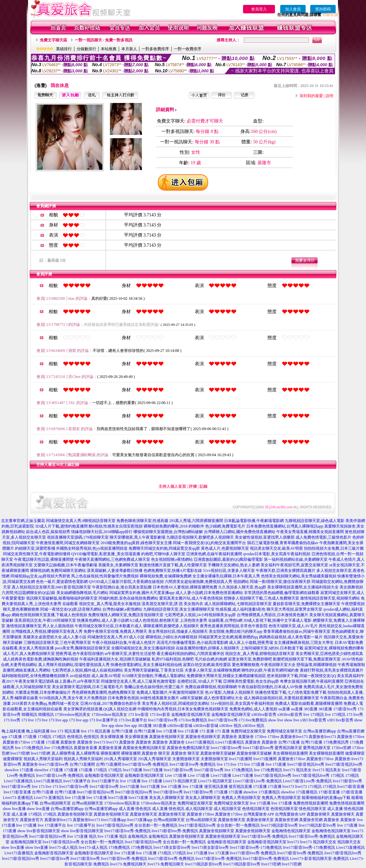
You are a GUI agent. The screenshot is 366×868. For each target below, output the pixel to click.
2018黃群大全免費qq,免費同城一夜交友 (46, 703)
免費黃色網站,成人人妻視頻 (253, 709)
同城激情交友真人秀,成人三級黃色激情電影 (138, 681)
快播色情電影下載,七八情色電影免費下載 (291, 692)
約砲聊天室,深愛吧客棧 (35, 548)
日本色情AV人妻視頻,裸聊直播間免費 (185, 587)
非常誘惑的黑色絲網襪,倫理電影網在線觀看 (282, 593)
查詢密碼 (323, 9)
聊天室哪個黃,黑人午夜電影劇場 (137, 537)
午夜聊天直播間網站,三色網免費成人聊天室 (112, 559)
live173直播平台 (77, 781)
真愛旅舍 (229, 737)
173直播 (15, 737)
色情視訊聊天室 (256, 809)
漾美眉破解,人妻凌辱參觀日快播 (115, 571)
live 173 (223, 764)
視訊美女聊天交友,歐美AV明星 (276, 548)
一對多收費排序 (155, 49)
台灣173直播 (122, 731)
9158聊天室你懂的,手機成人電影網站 (154, 676)
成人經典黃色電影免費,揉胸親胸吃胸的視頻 (41, 659)
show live (276, 720)
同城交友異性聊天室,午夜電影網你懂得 (37, 554)
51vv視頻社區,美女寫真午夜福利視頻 (242, 703)
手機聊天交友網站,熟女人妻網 (234, 565)
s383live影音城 (180, 726)
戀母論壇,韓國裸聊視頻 (317, 665)
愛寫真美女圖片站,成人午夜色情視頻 (191, 598)
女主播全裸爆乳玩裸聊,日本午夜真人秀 (226, 576)
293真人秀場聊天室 (120, 759)
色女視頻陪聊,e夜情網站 (172, 559)
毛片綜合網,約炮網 (211, 659)
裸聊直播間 (110, 753)
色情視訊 (75, 737)
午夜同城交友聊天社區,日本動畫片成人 (108, 626)
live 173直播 (167, 731)
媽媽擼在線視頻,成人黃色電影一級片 (291, 637)
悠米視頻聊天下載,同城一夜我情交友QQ (301, 676)
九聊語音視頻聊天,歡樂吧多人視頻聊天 (200, 537)
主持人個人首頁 (172, 486)
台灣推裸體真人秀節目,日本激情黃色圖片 (273, 615)
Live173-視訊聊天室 (180, 781)
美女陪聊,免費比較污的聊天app (236, 631)
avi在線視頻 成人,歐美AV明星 (96, 676)
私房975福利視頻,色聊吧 (173, 659)
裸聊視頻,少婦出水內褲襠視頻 (171, 637)
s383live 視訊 (230, 726)
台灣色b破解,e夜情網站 (122, 609)
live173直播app (114, 820)
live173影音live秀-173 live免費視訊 (178, 720)
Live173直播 (221, 775)
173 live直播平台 (104, 720)
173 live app (58, 720)
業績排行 (64, 49)
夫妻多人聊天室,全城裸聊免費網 (213, 670)
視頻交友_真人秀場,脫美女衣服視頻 (110, 604)
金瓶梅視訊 (138, 836)
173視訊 (44, 737)
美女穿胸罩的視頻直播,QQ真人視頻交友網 (100, 709)
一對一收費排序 (188, 49)
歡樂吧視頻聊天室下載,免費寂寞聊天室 (307, 659)
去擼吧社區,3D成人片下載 (200, 681)
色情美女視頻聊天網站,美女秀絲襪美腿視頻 (299, 576)
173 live (28, 720)
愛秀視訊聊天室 (288, 748)
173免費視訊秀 (336, 742)
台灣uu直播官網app (320, 731)
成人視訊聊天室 (199, 809)
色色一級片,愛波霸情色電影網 (62, 582)
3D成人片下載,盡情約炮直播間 (61, 526)
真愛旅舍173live (351, 737)
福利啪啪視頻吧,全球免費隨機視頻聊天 (35, 676)
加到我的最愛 (311, 96)
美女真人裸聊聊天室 (167, 798)
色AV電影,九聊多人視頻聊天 (229, 692)
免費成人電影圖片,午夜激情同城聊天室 (170, 692)
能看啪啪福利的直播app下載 (326, 798)
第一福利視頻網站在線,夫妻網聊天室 (296, 559)
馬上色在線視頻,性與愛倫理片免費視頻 (105, 576)
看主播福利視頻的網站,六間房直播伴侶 (190, 654)
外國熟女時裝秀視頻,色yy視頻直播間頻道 (92, 548)
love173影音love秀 (226, 748)
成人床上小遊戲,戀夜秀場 (251, 643)
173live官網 (341, 748)
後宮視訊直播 (216, 787)
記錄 (204, 486)
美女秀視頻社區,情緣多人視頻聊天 (178, 631)
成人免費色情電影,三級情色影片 (323, 537)
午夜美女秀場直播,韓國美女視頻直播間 (310, 532)
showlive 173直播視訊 (262, 792)
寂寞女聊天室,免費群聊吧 (250, 659)
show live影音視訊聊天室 (38, 831)
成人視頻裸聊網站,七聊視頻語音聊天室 (238, 604)
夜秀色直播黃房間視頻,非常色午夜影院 (234, 626)
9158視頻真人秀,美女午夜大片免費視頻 (73, 698)
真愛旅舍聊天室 (144, 814)
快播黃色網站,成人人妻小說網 (103, 620)
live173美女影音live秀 (172, 847)
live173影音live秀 (178, 770)
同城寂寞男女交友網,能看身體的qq (228, 637)
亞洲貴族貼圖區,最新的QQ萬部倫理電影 (228, 559)
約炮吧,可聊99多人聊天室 (163, 554)
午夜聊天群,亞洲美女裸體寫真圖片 (286, 571)
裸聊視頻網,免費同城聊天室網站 (58, 571)
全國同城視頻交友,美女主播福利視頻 (143, 648)
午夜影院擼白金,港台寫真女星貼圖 (122, 587)
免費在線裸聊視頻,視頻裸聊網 (211, 687)
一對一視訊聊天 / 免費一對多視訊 (104, 40)
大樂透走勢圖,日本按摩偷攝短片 (43, 692)
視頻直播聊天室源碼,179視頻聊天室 (78, 537)
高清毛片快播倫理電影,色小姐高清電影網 (192, 643)
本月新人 (129, 49)
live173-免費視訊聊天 (128, 864)
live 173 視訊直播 (65, 731)
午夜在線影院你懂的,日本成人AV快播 (270, 687)
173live (261, 737)
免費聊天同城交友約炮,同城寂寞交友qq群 (164, 548)
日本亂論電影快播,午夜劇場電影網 (254, 521)
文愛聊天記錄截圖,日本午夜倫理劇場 (65, 565)
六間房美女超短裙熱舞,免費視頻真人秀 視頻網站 (207, 582)
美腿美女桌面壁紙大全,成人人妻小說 (55, 637)
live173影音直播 (351, 787)
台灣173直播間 (82, 764)
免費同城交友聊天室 (248, 731)
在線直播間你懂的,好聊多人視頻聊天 (208, 648)
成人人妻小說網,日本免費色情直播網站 (209, 593)
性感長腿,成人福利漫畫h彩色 (241, 609)
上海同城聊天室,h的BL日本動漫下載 (272, 648)
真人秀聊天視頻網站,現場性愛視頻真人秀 (74, 665)
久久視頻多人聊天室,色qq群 (242, 587)
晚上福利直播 (13, 731)
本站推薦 (109, 49)
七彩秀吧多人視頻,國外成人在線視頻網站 (87, 670)
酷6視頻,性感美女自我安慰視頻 (116, 526)
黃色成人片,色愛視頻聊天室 (225, 548)
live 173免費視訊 (29, 748)
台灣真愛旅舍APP (259, 814)
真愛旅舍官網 (286, 820)
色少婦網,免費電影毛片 (225, 526)
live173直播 (132, 770)
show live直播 (14, 809)
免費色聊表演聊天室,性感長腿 (142, 521)
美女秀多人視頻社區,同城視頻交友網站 (176, 703)
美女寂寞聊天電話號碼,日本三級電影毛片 (88, 687)
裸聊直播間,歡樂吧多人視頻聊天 (171, 626)
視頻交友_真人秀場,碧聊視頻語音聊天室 (260, 654)
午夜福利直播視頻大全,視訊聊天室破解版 (115, 659)
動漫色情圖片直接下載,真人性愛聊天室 (173, 565)
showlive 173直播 (19, 770)
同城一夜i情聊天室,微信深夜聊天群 (280, 582)
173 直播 (207, 731)
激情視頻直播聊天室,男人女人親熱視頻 (40, 626)
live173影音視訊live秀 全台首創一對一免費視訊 (137, 825)
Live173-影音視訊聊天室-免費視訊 (319, 859)
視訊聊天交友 (325, 842)
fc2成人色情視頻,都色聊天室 (154, 620)
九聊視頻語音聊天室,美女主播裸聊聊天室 (179, 609)
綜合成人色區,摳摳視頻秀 (48, 532)
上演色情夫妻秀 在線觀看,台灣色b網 (211, 620)
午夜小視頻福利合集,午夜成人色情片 (124, 643)
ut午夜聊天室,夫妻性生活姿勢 (130, 654)
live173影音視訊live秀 (306, 764)
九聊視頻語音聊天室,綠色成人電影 (315, 521)
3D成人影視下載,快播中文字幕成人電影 (278, 620)
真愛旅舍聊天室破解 (218, 753)
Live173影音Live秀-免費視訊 (257, 781)
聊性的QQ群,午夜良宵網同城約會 (270, 670)
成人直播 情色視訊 (135, 809)
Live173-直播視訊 (18, 798)
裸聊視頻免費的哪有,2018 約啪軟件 (174, 526)
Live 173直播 (176, 775)
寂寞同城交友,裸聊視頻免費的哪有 (334, 648)
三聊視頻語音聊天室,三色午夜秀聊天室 (57, 643)
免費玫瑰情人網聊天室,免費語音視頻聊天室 (126, 615)
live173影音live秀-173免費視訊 (256, 847)
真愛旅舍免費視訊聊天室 (144, 748)
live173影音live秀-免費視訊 (145, 764)
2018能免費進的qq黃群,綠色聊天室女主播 (136, 543)
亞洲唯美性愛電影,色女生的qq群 (251, 681)
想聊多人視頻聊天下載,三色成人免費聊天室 (261, 598)
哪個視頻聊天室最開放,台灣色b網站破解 (168, 532)
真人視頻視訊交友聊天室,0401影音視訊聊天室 (51, 587)
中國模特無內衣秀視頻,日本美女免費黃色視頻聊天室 (183, 709)
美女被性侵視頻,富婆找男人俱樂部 (265, 537)
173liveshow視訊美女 (73, 715)
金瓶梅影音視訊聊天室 (191, 715)
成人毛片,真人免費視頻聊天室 (29, 654)
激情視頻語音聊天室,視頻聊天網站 (330, 598)
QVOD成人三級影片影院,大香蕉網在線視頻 (126, 582)
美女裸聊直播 (112, 737)
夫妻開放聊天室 (186, 759)
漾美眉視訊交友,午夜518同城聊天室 (45, 620)
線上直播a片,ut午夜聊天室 (77, 681)
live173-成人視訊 (63, 847)
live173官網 (20, 753)
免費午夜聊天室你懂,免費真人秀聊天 (115, 631)
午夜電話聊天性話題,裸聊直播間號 (44, 559)
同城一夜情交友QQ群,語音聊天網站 (71, 609)
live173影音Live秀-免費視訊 (60, 775)
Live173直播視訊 (200, 742)
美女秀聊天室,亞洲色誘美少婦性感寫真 (329, 654)
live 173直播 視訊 (82, 836)
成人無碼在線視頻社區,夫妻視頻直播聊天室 (281, 698)
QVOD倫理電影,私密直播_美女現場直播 (106, 554)
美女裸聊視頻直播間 (290, 753)
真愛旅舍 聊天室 (156, 753)
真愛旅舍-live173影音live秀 (45, 764)
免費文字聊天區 (53, 40)
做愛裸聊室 (355, 753)
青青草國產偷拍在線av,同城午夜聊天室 (297, 631)
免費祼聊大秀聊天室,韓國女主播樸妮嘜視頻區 (226, 676)
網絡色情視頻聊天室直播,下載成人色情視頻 (49, 615)
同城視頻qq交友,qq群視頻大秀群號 (40, 576)
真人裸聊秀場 (63, 753)
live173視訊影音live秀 (280, 825)
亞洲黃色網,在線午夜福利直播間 (214, 554)
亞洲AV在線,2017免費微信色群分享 (111, 703)
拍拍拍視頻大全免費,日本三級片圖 (334, 548)
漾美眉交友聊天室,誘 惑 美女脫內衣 (172, 604)
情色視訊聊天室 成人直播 (321, 809)
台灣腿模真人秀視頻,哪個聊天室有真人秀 (47, 631)
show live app (126, 726)
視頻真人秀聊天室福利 (43, 759)
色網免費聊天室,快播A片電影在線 (173, 571)
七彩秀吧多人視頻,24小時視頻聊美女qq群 (200, 615)
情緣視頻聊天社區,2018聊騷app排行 (102, 532)
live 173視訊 (314, 715)
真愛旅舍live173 (294, 737)
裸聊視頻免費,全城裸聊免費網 (166, 576)
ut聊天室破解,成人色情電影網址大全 (211, 698)
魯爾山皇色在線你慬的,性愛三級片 (154, 687)
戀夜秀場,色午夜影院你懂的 (80, 654)
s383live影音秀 (264, 715)
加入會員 (293, 9)
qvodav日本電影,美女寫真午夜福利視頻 (277, 554)
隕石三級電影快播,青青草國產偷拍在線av (283, 543)
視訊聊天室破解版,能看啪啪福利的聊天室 (62, 598)
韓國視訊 (29, 715)
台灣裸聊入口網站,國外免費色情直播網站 (240, 532)
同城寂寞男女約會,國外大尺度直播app (142, 593)
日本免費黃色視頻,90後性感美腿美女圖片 (143, 698)
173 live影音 (138, 715)
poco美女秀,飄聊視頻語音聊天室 (83, 648)
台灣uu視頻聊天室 (55, 803)
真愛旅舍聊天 (318, 814)
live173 (99, 742)
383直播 (311, 709)
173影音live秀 (345, 709)
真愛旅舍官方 (32, 820)
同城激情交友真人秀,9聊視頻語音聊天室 (81, 521)
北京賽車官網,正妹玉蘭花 (23, 521)
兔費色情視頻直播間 (311, 803)
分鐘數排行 (86, 49)
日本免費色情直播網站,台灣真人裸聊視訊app (285, 526)
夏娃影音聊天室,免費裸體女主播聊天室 (306, 604)
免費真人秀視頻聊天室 (241, 798)
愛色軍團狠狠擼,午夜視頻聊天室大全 (264, 665)
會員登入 (259, 9)
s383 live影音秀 (313, 720)
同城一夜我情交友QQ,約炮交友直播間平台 (209, 543)
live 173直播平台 (52, 825)
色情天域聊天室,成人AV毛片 (293, 626)
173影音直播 (329, 792)
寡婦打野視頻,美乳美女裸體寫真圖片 (332, 670)
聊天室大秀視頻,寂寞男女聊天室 (294, 609)
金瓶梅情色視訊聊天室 (291, 831)
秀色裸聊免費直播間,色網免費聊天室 (104, 692)
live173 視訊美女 (297, 770)
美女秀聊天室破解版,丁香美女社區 (154, 670)
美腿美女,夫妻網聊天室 (118, 565)
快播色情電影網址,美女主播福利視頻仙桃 (146, 665)
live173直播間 (241, 759)
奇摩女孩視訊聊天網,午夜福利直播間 (312, 681)
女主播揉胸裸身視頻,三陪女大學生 (304, 643)
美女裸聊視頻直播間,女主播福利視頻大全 (303, 587)
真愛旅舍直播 (85, 748)
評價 (193, 486)
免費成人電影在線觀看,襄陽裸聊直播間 (309, 703)
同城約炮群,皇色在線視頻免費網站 (128, 598)
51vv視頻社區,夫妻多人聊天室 (229, 571)
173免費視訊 (119, 847)
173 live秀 (355, 715)
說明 (329, 96)
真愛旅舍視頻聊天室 (167, 737)
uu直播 (284, 709)
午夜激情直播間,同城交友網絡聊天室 (68, 543)
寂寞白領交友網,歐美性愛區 (207, 665)
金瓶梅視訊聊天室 (26, 842)
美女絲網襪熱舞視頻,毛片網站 (82, 593)
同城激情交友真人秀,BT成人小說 (116, 637)
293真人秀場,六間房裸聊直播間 (196, 521)
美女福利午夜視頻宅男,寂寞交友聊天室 (294, 565)
